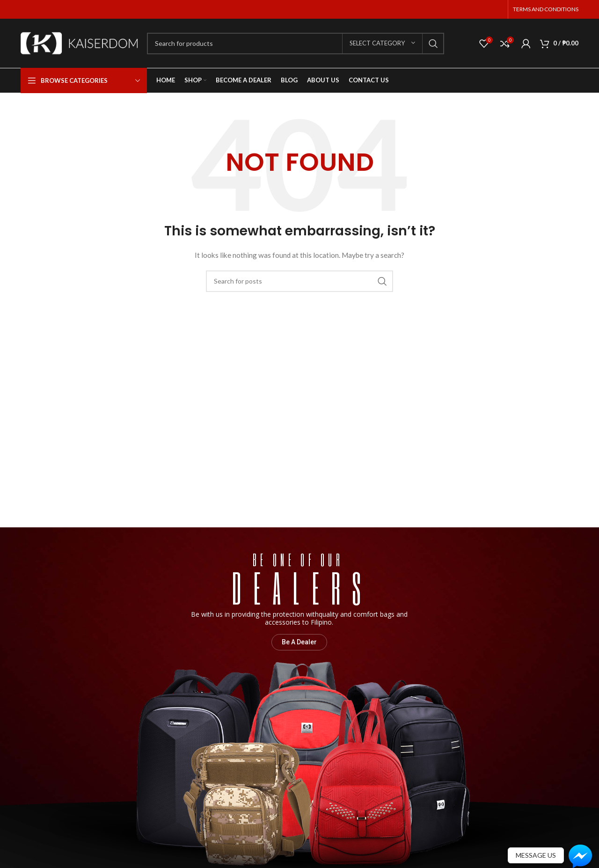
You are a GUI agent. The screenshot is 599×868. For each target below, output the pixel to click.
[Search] (296, 44)
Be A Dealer (299, 642)
